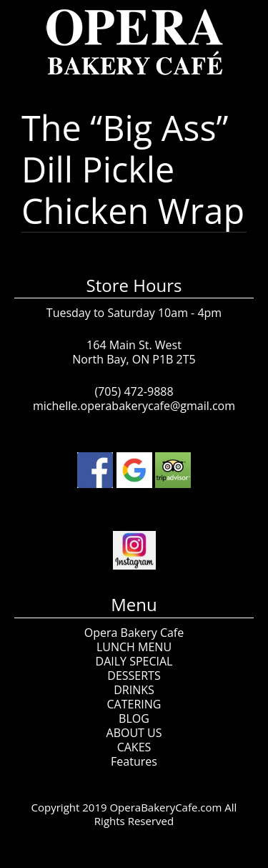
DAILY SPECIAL (134, 661)
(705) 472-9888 (134, 391)
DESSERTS (134, 676)
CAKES (134, 747)
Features (134, 761)
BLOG (134, 718)
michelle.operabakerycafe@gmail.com (134, 406)
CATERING (134, 704)
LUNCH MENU (134, 647)
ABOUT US (134, 733)
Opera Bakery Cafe (134, 633)
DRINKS (134, 690)
